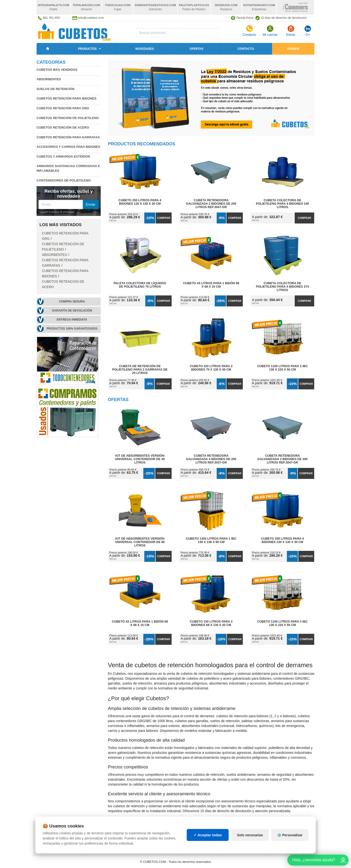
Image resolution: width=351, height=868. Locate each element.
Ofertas (196, 49)
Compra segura (72, 302)
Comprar (164, 218)
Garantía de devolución (72, 311)
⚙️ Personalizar (290, 841)
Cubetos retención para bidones (66, 98)
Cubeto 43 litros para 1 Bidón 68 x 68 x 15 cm (211, 285)
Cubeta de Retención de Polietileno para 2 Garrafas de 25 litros (140, 370)
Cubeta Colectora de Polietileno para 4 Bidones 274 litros (283, 287)
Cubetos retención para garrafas (68, 137)
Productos (87, 49)
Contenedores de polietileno (64, 180)
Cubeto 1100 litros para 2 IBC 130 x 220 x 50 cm (283, 368)
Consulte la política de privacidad (56, 212)
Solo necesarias (250, 841)
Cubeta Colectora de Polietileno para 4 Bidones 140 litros (283, 204)
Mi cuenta (270, 31)
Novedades (145, 49)
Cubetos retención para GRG (63, 108)
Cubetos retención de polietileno (68, 118)
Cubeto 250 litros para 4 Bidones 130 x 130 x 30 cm (140, 202)
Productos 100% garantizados (72, 329)
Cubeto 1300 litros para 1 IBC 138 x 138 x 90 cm (211, 540)
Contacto (249, 31)
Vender (293, 49)
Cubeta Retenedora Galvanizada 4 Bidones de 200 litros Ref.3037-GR (211, 459)
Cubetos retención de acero (63, 127)
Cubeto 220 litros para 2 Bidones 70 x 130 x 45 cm (211, 368)
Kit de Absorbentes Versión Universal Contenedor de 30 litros (140, 459)
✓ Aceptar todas (208, 841)
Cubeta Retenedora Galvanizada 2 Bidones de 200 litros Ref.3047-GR (211, 204)
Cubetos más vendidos (57, 70)
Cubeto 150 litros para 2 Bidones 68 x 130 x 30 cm (211, 623)
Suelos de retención (55, 89)
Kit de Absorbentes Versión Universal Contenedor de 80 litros (140, 542)
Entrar (291, 31)
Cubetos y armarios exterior (63, 156)
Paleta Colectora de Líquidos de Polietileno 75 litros (140, 285)
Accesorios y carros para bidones (68, 147)
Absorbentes (49, 79)
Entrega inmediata (72, 320)
